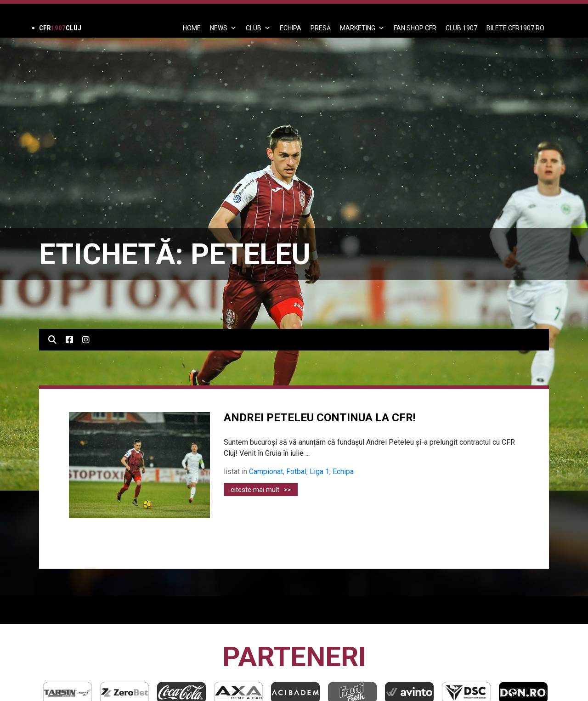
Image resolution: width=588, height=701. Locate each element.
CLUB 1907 (461, 28)
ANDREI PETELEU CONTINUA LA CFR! (320, 418)
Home (192, 28)
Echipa (343, 472)
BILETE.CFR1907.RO (515, 28)
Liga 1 (319, 472)
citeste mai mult (261, 490)
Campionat (266, 472)
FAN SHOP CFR (415, 28)
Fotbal (296, 472)
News (223, 28)
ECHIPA (291, 28)
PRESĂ (321, 28)
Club (258, 28)
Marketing (362, 28)
